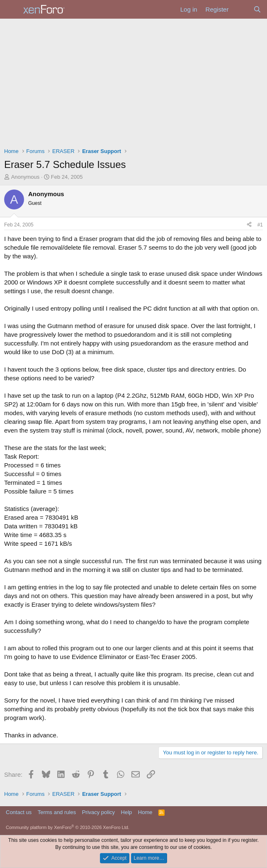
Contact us (19, 812)
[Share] (249, 225)
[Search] (257, 9)
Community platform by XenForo (68, 827)
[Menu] (11, 10)
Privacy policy (98, 812)
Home (145, 812)
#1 (260, 225)
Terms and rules (57, 812)
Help (127, 812)
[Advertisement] (133, 81)
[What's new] (241, 9)
